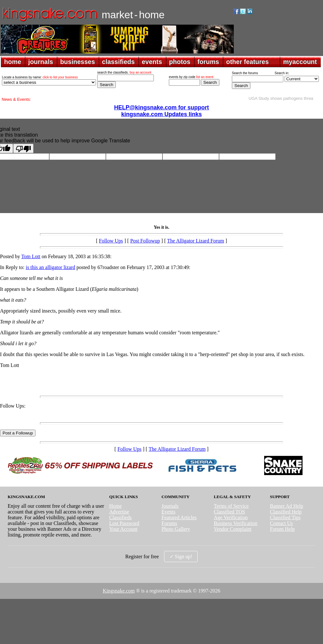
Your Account (123, 529)
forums (208, 62)
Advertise (119, 512)
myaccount (300, 62)
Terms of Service (231, 506)
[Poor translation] (23, 148)
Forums (169, 523)
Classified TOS (230, 512)
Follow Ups (111, 241)
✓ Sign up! (181, 557)
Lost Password (124, 523)
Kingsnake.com (119, 591)
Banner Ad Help (287, 506)
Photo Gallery (176, 529)
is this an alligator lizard (50, 267)
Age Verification (231, 517)
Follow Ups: (13, 406)
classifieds (118, 62)
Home (115, 506)
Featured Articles (179, 517)
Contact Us (281, 523)
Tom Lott (31, 256)
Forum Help (282, 529)
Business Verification (236, 523)
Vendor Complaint (233, 529)
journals (41, 62)
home (13, 62)
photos (180, 62)
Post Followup (145, 241)
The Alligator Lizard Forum (195, 241)
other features (247, 62)
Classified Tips (285, 517)
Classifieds (120, 517)
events (152, 62)
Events (169, 512)
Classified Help (286, 512)
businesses (78, 62)
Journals (170, 506)
